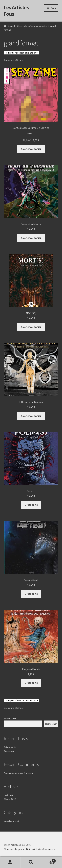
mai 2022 (8, 795)
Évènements (10, 747)
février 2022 (10, 799)
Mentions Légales (14, 849)
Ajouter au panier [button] (31, 149)
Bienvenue (9, 751)
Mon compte (10, 862)
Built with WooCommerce (41, 849)
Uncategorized (11, 821)
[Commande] (21, 53)
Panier (49, 860)
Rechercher (10, 718)
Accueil (11, 26)
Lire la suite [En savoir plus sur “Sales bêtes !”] (31, 594)
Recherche (31, 862)
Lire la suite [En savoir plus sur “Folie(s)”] (31, 505)
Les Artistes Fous (16, 11)
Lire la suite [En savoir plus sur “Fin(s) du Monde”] (31, 683)
